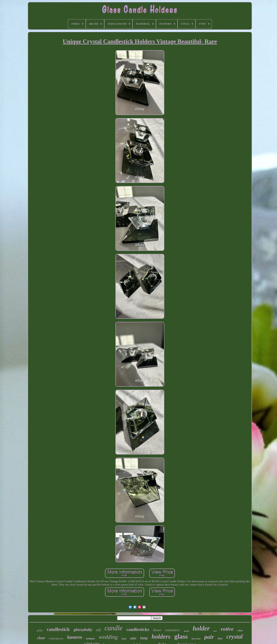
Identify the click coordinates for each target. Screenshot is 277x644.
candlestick (58, 629)
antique (91, 638)
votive (227, 629)
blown (157, 630)
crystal (234, 637)
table (133, 638)
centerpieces (56, 638)
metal (186, 631)
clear (41, 638)
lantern (75, 637)
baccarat (196, 639)
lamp (144, 638)
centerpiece (172, 630)
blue (220, 639)
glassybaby (83, 629)
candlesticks (138, 629)
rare (215, 631)
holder (201, 628)
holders (161, 636)
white (240, 631)
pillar (40, 630)
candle (113, 628)
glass (181, 636)
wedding (108, 637)
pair (209, 637)
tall (98, 630)
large (124, 639)
